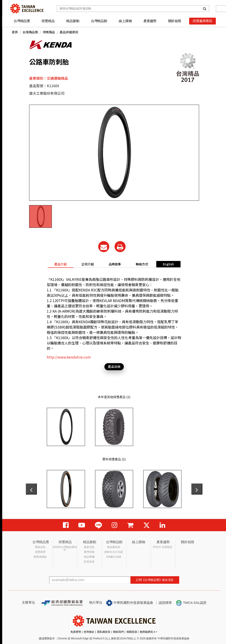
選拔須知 (40, 547)
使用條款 (89, 632)
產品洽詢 (114, 366)
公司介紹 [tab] (88, 264)
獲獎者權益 (40, 557)
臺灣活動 (89, 552)
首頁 (15, 32)
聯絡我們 (118, 632)
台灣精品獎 (22, 21)
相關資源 (132, 632)
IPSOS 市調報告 (163, 547)
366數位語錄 (114, 557)
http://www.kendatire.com (69, 357)
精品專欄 (89, 557)
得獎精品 (48, 21)
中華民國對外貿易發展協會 (130, 603)
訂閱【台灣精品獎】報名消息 (155, 580)
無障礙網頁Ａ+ (148, 632)
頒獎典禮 (40, 552)
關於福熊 (175, 21)
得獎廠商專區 (202, 21)
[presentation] (31, 489)
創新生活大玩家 (114, 552)
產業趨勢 (150, 21)
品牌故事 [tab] (115, 264)
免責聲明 (76, 632)
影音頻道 (89, 562)
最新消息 (89, 547)
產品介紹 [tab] (60, 264)
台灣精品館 (99, 21)
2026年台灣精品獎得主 (65, 548)
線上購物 (125, 21)
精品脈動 (73, 21)
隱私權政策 (104, 632)
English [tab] (168, 264)
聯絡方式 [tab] (142, 264)
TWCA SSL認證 (191, 603)
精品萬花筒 (114, 547)
